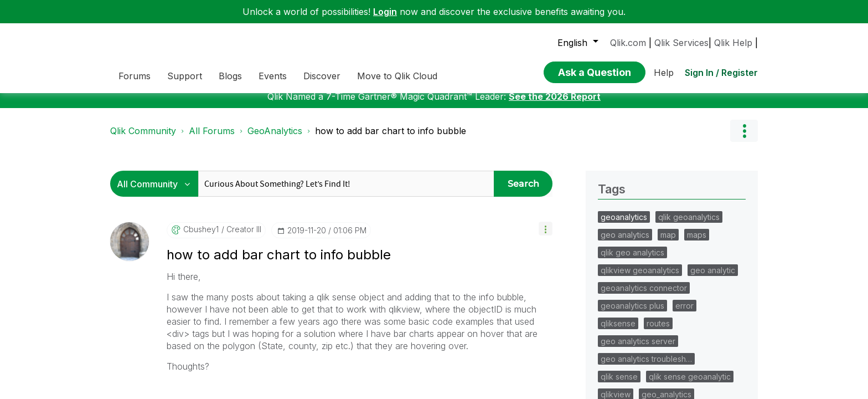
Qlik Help (733, 43)
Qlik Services (681, 43)
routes (658, 332)
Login (385, 12)
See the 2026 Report (555, 105)
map (668, 243)
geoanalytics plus (632, 314)
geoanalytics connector (644, 296)
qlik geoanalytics (689, 225)
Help (664, 73)
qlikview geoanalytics (640, 278)
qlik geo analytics (632, 261)
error (684, 314)
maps (697, 243)
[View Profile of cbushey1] (201, 238)
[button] (546, 237)
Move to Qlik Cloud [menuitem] (397, 76)
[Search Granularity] (157, 192)
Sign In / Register (721, 73)
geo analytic (713, 278)
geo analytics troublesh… (646, 367)
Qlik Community (143, 139)
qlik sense (619, 385)
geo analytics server (638, 349)
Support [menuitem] (185, 76)
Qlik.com (628, 43)
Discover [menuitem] (322, 76)
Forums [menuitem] (135, 76)
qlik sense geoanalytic (690, 385)
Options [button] (744, 139)
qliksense (618, 332)
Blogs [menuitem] (230, 76)
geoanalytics (624, 225)
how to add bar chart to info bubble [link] (391, 139)
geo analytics (625, 243)
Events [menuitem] (273, 76)
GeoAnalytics (275, 139)
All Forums (212, 139)
